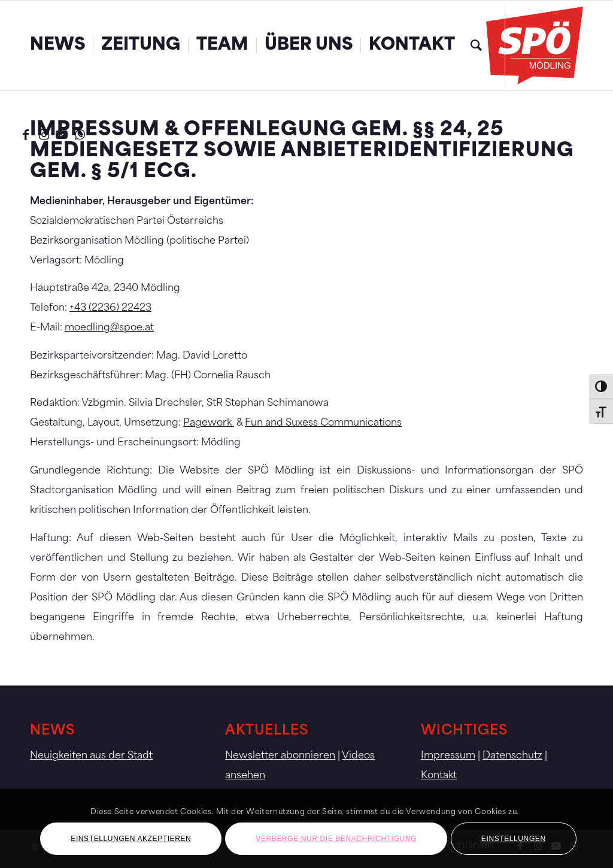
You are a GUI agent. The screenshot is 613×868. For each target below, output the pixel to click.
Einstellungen (514, 839)
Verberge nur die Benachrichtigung (336, 839)
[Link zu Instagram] (44, 135)
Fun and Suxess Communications (323, 423)
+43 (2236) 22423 (110, 308)
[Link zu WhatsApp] (80, 135)
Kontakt (439, 776)
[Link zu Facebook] (26, 135)
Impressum (448, 756)
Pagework (209, 423)
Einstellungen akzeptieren (131, 839)
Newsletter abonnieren (280, 756)
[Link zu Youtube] (62, 135)
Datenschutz (512, 756)
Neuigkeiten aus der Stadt (91, 756)
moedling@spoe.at (109, 328)
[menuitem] (57, 45)
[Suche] (476, 45)
